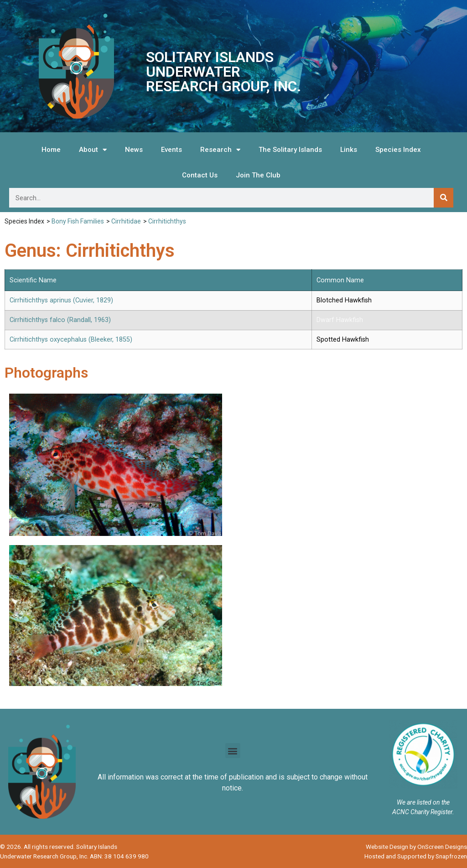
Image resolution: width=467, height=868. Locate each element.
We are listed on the (423, 802)
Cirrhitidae (126, 221)
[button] (233, 751)
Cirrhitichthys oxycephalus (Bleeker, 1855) (71, 340)
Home (51, 150)
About (93, 150)
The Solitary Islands (290, 150)
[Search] (444, 198)
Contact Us (200, 175)
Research (220, 150)
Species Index (398, 150)
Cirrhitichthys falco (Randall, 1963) (60, 320)
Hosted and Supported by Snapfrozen (416, 856)
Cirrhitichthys (167, 221)
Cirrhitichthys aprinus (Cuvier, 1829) (61, 300)
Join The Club (258, 175)
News (134, 150)
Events (171, 150)
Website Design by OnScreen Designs (416, 847)
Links (349, 150)
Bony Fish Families (78, 221)
